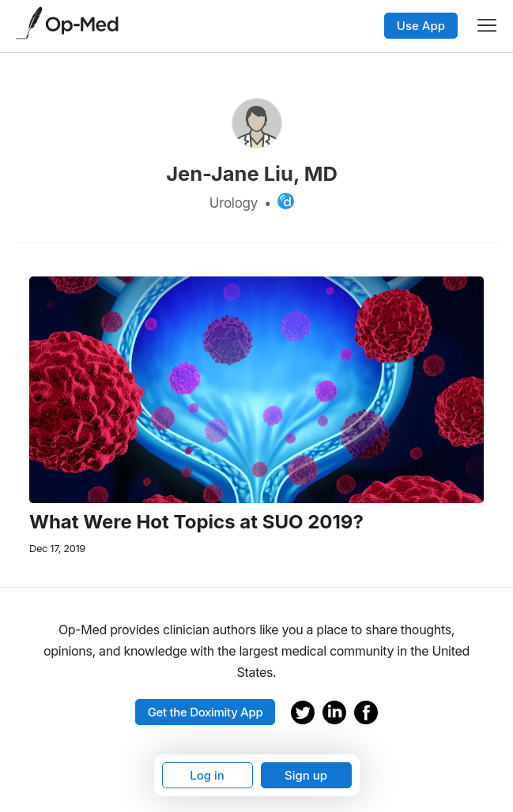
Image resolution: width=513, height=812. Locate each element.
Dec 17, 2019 (57, 549)
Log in (207, 775)
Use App (421, 26)
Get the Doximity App (206, 712)
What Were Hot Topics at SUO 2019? (196, 522)
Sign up (306, 775)
